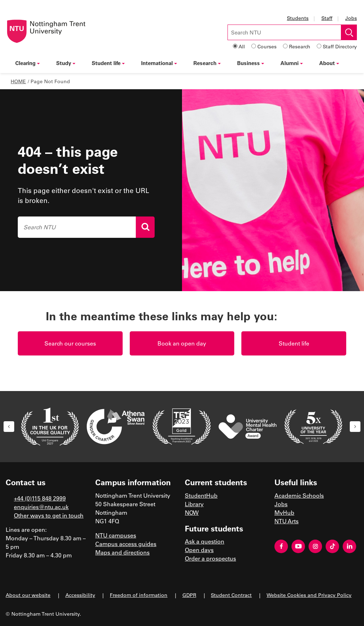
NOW (192, 512)
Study (66, 63)
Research (300, 46)
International (159, 63)
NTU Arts (287, 521)
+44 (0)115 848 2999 (40, 498)
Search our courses (70, 343)
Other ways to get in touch (49, 515)
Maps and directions (122, 552)
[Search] (145, 227)
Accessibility (80, 595)
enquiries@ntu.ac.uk (41, 507)
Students (298, 18)
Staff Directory (340, 46)
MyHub (284, 512)
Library (194, 504)
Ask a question (205, 541)
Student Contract (231, 595)
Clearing (28, 63)
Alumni (292, 63)
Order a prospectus (210, 558)
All (242, 46)
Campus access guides (126, 544)
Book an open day (182, 343)
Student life (108, 63)
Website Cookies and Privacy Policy (309, 595)
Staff (327, 18)
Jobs (351, 18)
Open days (199, 550)
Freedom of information (139, 595)
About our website (28, 595)
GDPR (189, 595)
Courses (267, 46)
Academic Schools (299, 495)
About (329, 63)
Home (18, 81)
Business (251, 63)
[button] (9, 427)
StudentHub (201, 495)
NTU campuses (116, 535)
